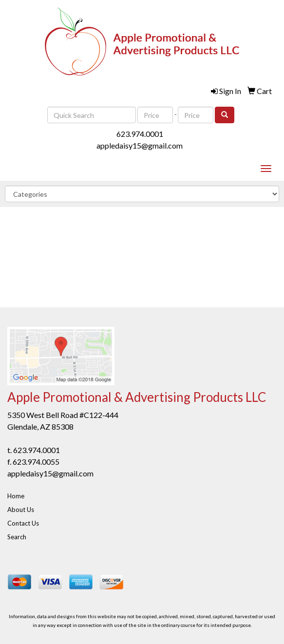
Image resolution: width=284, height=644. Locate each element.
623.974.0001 (140, 134)
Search (17, 537)
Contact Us (23, 523)
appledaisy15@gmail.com (140, 145)
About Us (21, 510)
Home (16, 496)
